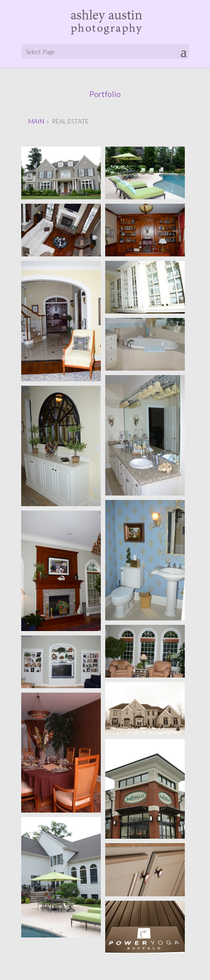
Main (36, 121)
